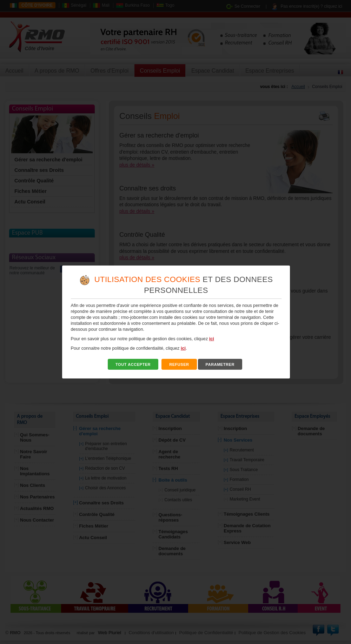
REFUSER (179, 364)
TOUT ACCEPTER (133, 364)
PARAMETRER (220, 364)
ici (212, 339)
